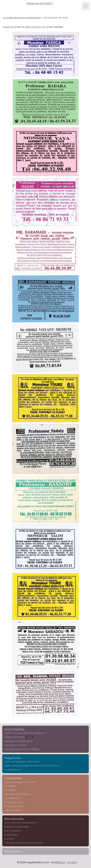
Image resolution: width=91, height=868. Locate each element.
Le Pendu (10, 790)
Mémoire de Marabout (18, 794)
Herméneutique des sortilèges (22, 749)
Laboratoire (13, 778)
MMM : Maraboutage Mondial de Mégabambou (32, 766)
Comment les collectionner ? (21, 823)
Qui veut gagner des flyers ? (21, 782)
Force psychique (14, 806)
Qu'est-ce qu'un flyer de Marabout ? (26, 733)
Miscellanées (14, 819)
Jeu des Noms (13, 798)
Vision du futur (13, 810)
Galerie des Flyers (19, 737)
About (61, 862)
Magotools (13, 758)
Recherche (12, 851)
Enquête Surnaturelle (17, 827)
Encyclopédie (14, 729)
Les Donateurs (13, 831)
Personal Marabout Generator (22, 762)
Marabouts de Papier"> (40, 3)
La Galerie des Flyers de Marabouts (22, 18)
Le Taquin (10, 786)
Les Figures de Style (16, 745)
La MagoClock (13, 770)
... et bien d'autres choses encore (24, 843)
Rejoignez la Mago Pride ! (19, 741)
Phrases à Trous (14, 802)
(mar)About (11, 835)
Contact (9, 839)
